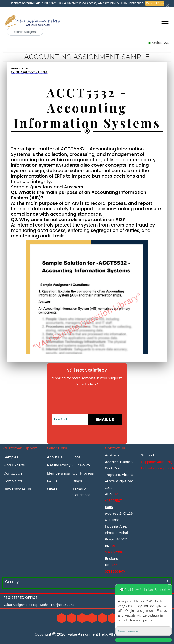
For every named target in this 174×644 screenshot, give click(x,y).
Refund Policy (59, 465)
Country (12, 582)
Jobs (77, 457)
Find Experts (14, 465)
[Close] (168, 6)
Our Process (83, 473)
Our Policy (81, 465)
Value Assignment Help (29, 72)
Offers (52, 489)
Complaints (13, 481)
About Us (55, 457)
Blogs (77, 481)
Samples (11, 457)
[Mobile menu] (165, 21)
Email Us (105, 419)
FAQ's (52, 481)
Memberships (58, 473)
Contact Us (13, 473)
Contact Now (155, 3)
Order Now (20, 68)
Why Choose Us (17, 489)
